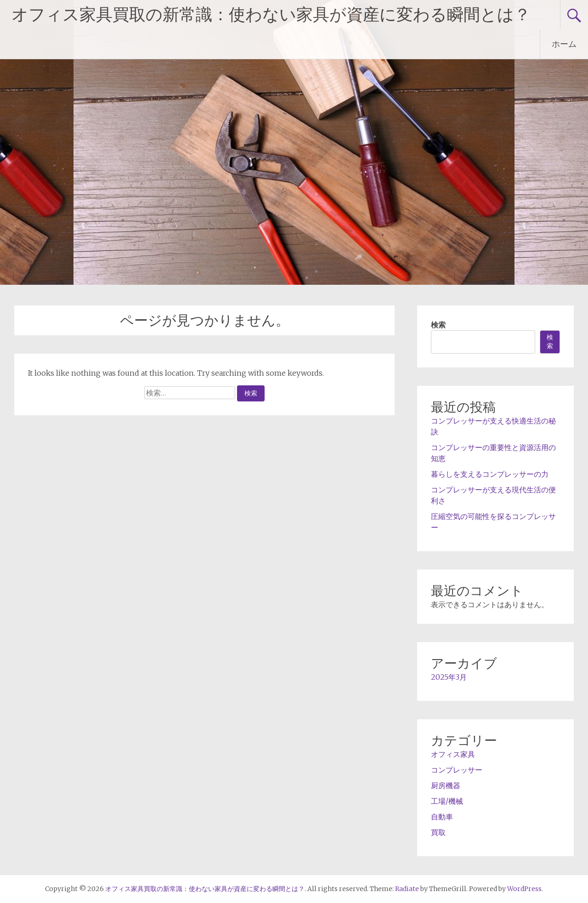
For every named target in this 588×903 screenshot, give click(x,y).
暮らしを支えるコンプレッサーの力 (490, 474)
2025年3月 (449, 677)
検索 (438, 325)
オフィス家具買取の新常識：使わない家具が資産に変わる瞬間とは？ (271, 15)
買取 (438, 832)
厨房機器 (446, 785)
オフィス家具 (453, 754)
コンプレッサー (457, 770)
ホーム (564, 44)
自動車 (442, 817)
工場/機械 (447, 801)
